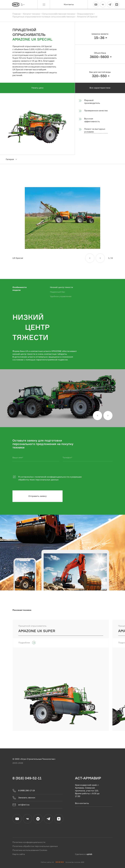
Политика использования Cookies (30, 850)
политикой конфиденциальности (52, 477)
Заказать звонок (24, 798)
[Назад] (90, 258)
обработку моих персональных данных (38, 480)
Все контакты (82, 803)
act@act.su (21, 805)
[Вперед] (100, 258)
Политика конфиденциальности (29, 842)
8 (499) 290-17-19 (24, 791)
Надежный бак (57, 292)
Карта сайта (19, 854)
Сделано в (84, 854)
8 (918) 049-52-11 (27, 778)
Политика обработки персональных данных (35, 846)
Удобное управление (61, 297)
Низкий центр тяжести (61, 287)
